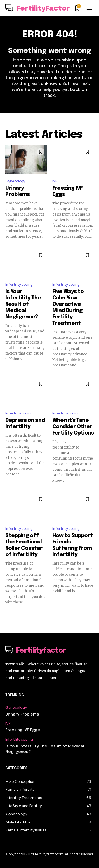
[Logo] (38, 9)
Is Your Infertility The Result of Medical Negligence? (23, 304)
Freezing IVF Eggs (23, 730)
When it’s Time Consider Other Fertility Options (73, 427)
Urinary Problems (22, 714)
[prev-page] (9, 614)
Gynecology (15, 181)
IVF (55, 181)
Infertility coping (19, 285)
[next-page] (90, 614)
